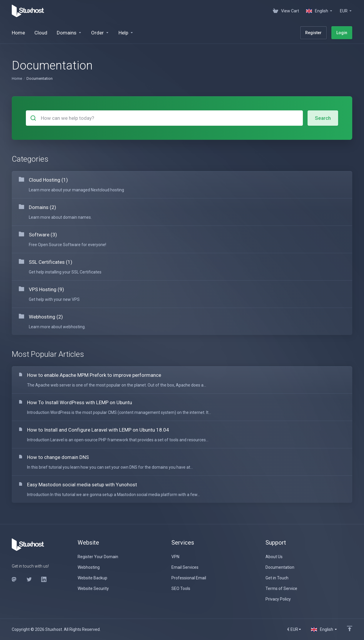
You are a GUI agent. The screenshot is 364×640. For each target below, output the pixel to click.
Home (17, 78)
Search (323, 118)
